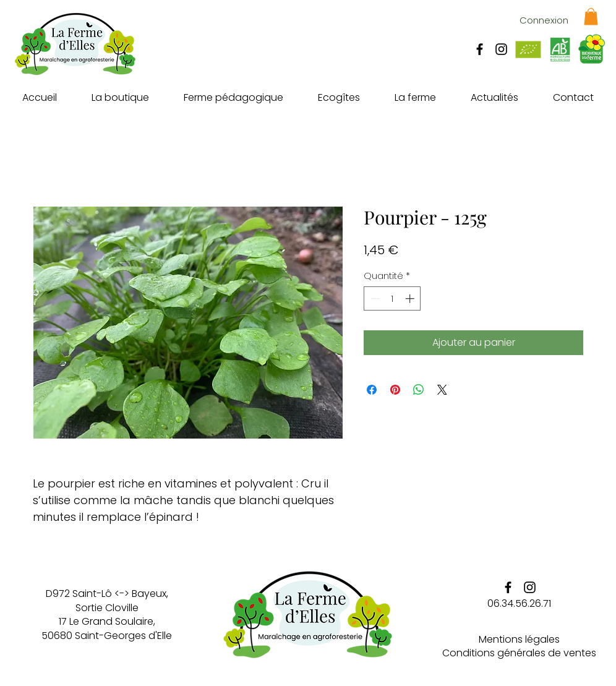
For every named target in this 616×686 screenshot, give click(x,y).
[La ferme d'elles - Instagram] (501, 49)
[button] (591, 16)
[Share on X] (442, 390)
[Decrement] (374, 298)
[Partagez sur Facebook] (372, 390)
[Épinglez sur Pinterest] (395, 390)
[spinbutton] (392, 298)
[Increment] (411, 298)
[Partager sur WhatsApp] (419, 390)
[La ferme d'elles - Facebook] (480, 49)
